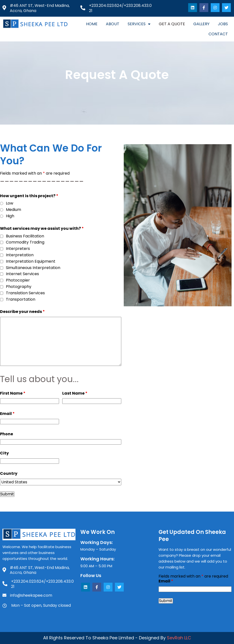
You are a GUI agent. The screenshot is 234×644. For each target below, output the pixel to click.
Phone (6, 434)
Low (10, 203)
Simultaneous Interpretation (33, 268)
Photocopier (18, 280)
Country (9, 473)
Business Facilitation (25, 236)
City (4, 453)
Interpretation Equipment (31, 262)
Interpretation (20, 255)
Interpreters (18, 249)
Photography (19, 287)
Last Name (75, 393)
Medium (13, 210)
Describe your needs (22, 312)
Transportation (21, 300)
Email (7, 414)
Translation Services (25, 293)
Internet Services (22, 274)
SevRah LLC (179, 638)
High (10, 216)
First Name (13, 393)
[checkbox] (2, 236)
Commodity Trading (25, 242)
